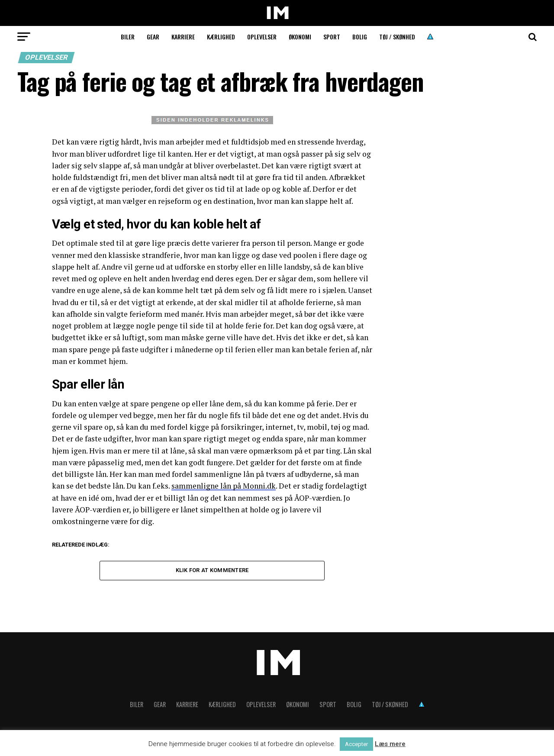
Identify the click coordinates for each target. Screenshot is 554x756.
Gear (153, 37)
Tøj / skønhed (397, 37)
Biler (128, 37)
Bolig (360, 37)
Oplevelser (262, 37)
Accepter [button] (356, 744)
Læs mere (390, 744)
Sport (332, 37)
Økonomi (300, 37)
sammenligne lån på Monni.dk (224, 486)
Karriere (183, 37)
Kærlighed (221, 37)
